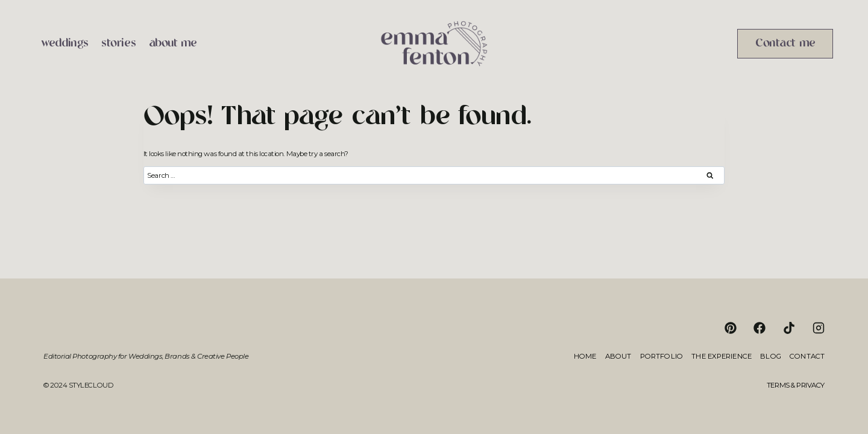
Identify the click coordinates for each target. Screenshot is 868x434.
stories (118, 44)
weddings (64, 44)
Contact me (785, 44)
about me (173, 44)
